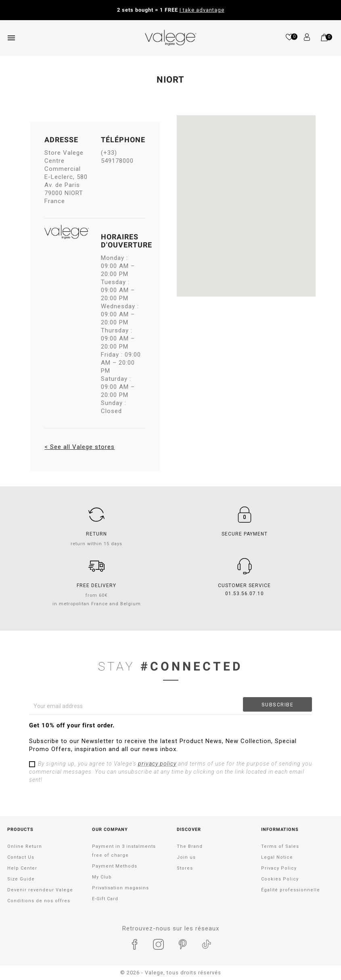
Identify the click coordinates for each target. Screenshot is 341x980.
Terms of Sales (280, 846)
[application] (321, 960)
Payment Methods (115, 866)
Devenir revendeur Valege (40, 890)
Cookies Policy (280, 879)
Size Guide (21, 879)
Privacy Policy (279, 868)
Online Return (25, 846)
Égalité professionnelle (291, 890)
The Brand (190, 846)
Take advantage (238, 10)
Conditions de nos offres (39, 901)
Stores (185, 868)
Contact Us (21, 857)
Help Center (22, 868)
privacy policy (157, 764)
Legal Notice (277, 857)
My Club (102, 877)
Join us (186, 857)
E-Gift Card (105, 899)
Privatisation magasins (120, 888)
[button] (246, 199)
